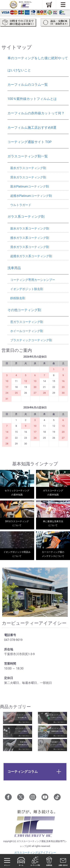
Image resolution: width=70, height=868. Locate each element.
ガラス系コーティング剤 (26, 217)
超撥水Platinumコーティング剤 (31, 196)
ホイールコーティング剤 (27, 331)
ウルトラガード (21, 205)
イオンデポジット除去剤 (27, 289)
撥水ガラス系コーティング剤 (30, 238)
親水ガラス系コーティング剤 (30, 228)
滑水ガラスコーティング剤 (28, 177)
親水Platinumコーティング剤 (30, 186)
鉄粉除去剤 (18, 298)
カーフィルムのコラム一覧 (28, 85)
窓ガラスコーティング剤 (27, 322)
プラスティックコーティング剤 (31, 340)
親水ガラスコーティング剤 (28, 168)
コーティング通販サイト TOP (30, 142)
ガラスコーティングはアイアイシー (35, 852)
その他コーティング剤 (24, 310)
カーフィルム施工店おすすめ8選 (32, 127)
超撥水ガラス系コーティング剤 (31, 256)
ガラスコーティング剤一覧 (28, 156)
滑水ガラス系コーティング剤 (30, 247)
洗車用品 (14, 268)
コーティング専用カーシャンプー (33, 280)
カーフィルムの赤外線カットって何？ (36, 113)
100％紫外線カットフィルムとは (32, 99)
